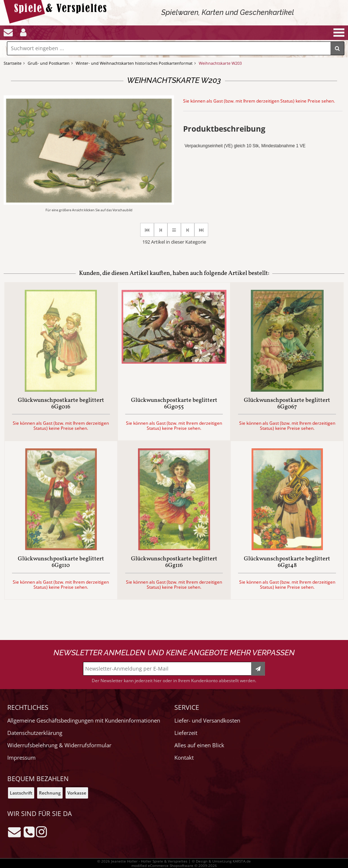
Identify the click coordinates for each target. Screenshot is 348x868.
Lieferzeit (186, 733)
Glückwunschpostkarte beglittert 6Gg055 (174, 404)
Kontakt (184, 758)
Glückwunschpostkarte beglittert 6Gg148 (287, 562)
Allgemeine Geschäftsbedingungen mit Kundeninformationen (84, 721)
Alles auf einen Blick (199, 745)
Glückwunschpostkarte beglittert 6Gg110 (61, 562)
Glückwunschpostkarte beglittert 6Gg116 (174, 562)
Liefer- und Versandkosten (207, 721)
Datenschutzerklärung (35, 733)
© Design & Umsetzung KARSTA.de (221, 861)
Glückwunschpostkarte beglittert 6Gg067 (287, 404)
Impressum (21, 758)
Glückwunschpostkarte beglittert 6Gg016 (61, 404)
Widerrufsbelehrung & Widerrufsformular (59, 745)
